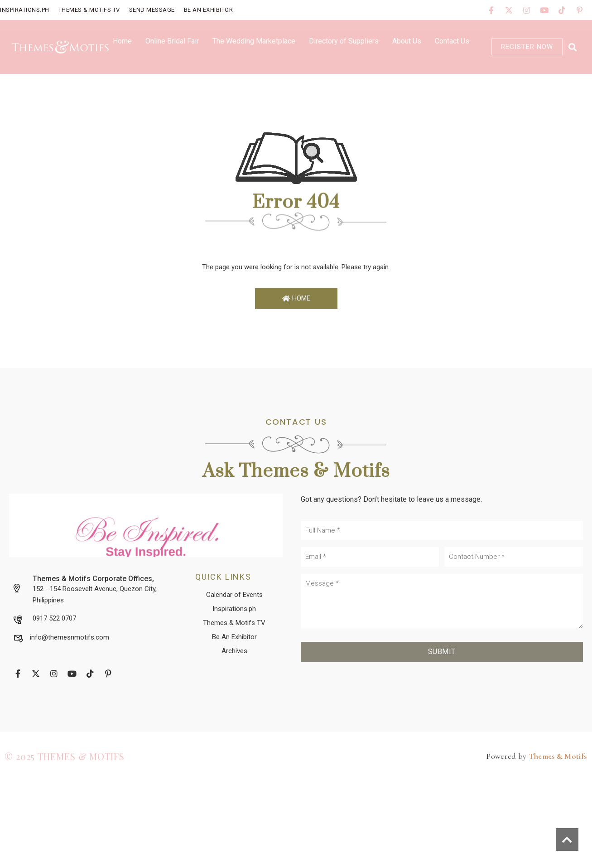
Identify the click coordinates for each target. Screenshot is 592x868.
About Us (407, 41)
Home (122, 41)
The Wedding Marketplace (254, 41)
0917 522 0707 (54, 618)
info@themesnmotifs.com (70, 637)
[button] (572, 47)
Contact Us (452, 41)
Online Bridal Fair (172, 41)
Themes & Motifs (558, 756)
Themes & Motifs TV (89, 10)
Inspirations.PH (25, 10)
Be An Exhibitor (209, 10)
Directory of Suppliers (344, 41)
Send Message (152, 10)
